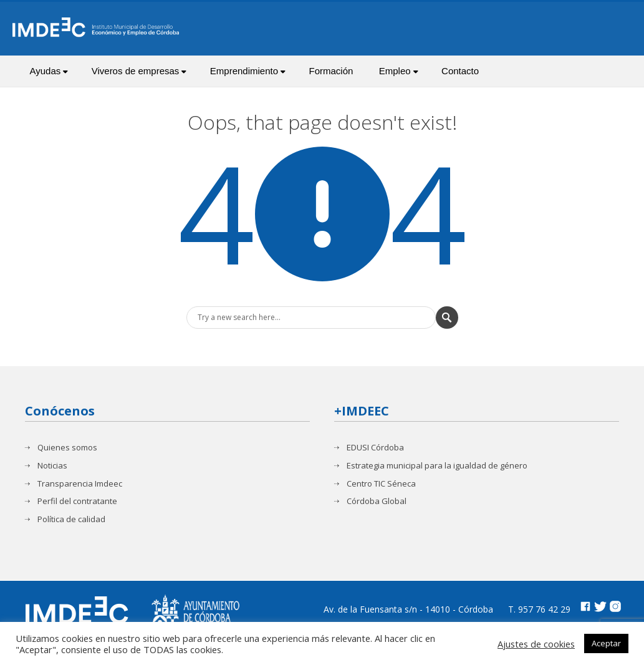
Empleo (399, 71)
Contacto (460, 71)
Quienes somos (67, 448)
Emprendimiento (248, 71)
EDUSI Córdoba (375, 448)
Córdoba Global (377, 501)
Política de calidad (71, 519)
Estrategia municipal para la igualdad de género (437, 466)
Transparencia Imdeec (80, 484)
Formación (331, 71)
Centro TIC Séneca (381, 484)
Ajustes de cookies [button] (536, 644)
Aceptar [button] (606, 643)
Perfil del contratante (77, 501)
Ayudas (49, 71)
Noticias (52, 466)
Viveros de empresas (139, 71)
